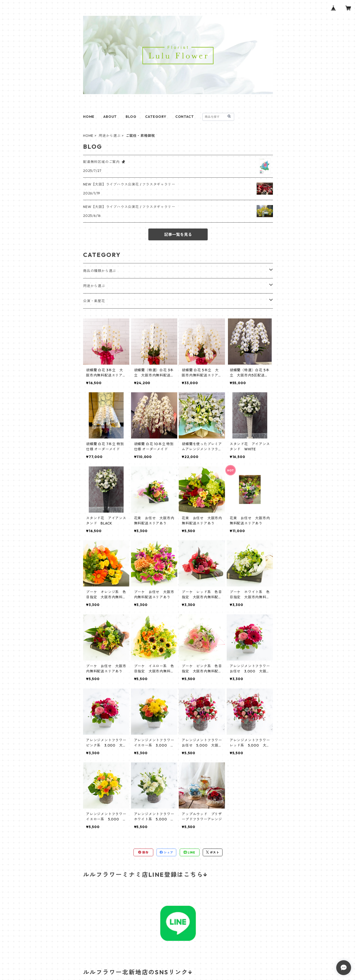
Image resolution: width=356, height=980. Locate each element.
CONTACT (185, 117)
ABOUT (110, 117)
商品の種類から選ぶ (100, 271)
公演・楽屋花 (94, 301)
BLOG (131, 117)
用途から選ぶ (110, 136)
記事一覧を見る (178, 234)
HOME (89, 117)
